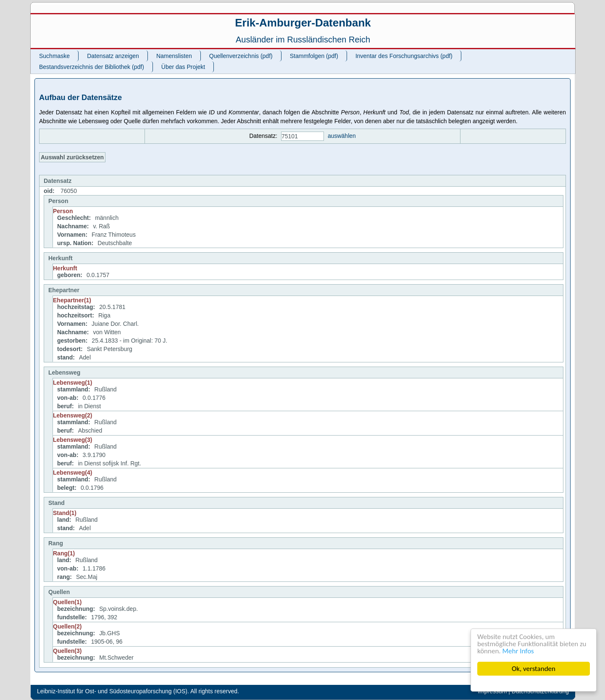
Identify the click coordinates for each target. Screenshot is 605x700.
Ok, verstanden (534, 669)
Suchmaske (54, 56)
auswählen (342, 136)
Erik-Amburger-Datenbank (303, 23)
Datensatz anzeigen (113, 56)
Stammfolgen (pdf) (314, 56)
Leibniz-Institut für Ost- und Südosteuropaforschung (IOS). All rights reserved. (138, 691)
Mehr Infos (518, 651)
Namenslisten (174, 56)
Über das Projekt (183, 67)
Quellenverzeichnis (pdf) (241, 56)
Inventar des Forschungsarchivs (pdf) (404, 56)
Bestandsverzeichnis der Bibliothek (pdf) (92, 67)
